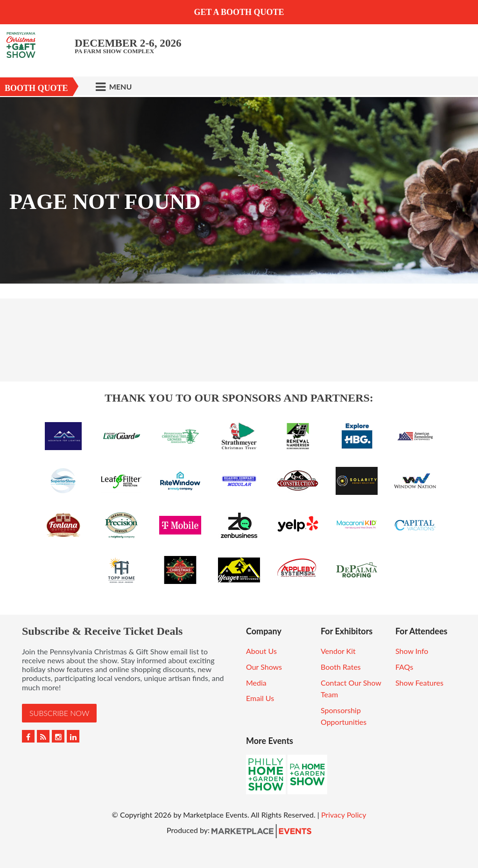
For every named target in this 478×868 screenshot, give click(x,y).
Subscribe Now (59, 713)
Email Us (260, 698)
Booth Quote (36, 88)
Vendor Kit (338, 651)
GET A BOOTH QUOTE (239, 12)
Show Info (412, 651)
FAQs (404, 667)
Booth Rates (341, 667)
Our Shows (264, 667)
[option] (239, 190)
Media (256, 683)
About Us (261, 651)
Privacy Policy (344, 815)
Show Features (419, 683)
